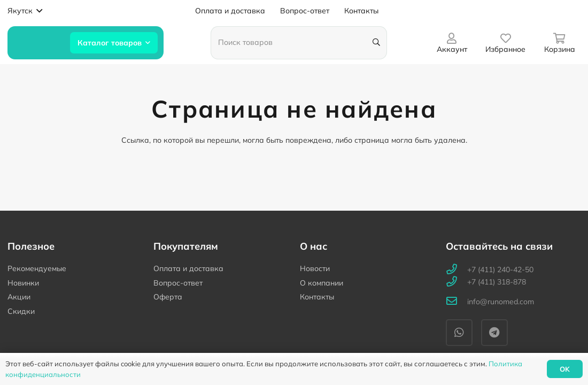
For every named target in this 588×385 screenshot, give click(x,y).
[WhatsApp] (459, 333)
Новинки (23, 283)
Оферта (168, 297)
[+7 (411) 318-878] (457, 282)
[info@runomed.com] (457, 302)
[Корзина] (559, 43)
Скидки (21, 311)
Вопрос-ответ (178, 283)
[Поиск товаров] (299, 43)
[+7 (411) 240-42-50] (457, 270)
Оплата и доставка (188, 268)
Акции (19, 297)
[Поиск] (377, 43)
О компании (322, 283)
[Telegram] (494, 333)
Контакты (317, 297)
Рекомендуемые (37, 268)
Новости (315, 268)
